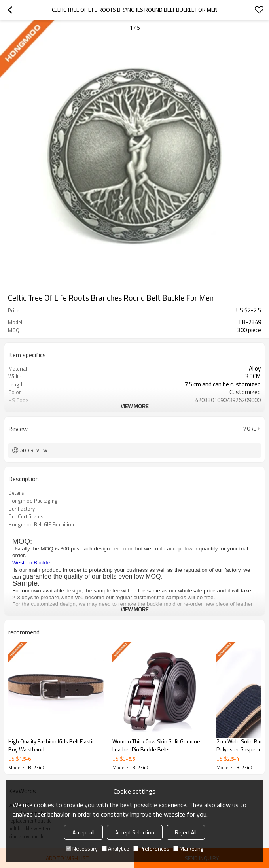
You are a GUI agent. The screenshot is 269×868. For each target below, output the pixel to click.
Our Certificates (26, 516)
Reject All (186, 832)
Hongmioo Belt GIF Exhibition (41, 524)
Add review (34, 450)
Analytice (116, 848)
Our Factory (22, 509)
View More (134, 406)
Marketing (188, 848)
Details (16, 493)
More (249, 429)
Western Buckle (31, 563)
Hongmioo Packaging (33, 501)
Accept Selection (135, 832)
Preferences (151, 848)
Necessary (82, 848)
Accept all (83, 832)
